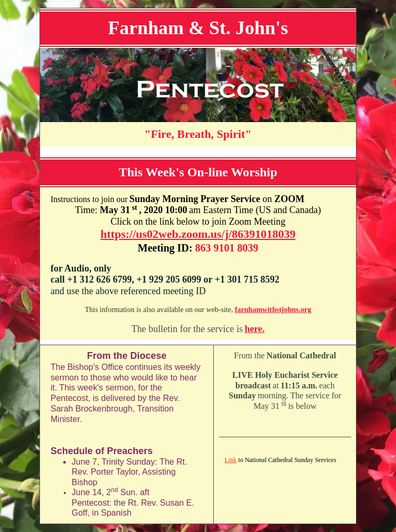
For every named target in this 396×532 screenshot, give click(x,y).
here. (254, 329)
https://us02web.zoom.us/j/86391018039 (198, 234)
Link (230, 460)
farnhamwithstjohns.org (273, 310)
